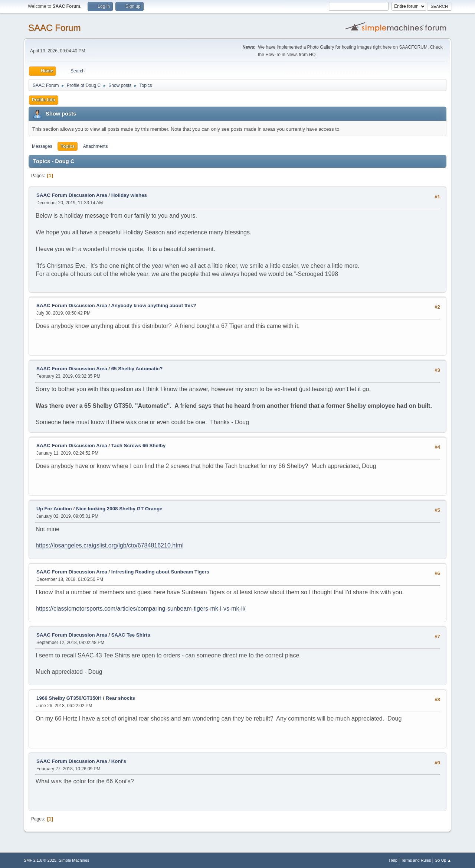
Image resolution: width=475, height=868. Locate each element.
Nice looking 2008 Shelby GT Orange (119, 509)
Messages (42, 146)
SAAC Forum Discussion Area (72, 195)
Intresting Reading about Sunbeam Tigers (160, 572)
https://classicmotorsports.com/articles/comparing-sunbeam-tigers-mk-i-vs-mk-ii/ (140, 609)
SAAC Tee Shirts (131, 635)
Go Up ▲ (443, 860)
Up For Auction (54, 509)
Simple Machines (74, 860)
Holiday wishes (129, 195)
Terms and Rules (416, 860)
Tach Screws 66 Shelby (138, 446)
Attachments (96, 146)
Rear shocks (120, 698)
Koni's (119, 761)
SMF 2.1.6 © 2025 (40, 860)
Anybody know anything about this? (154, 305)
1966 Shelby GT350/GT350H (69, 698)
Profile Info (44, 100)
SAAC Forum (54, 28)
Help (393, 860)
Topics (68, 146)
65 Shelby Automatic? (137, 369)
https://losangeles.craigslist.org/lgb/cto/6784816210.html (109, 545)
